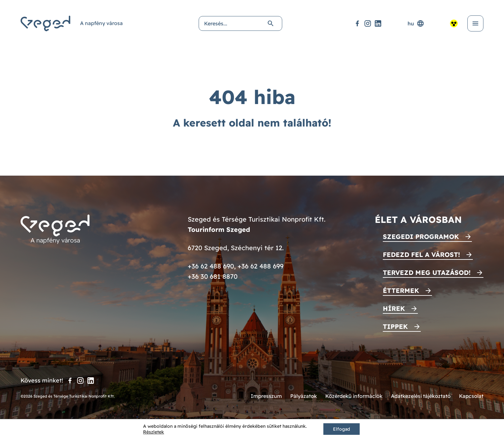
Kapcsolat (471, 396)
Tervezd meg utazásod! (427, 272)
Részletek (153, 432)
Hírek (394, 308)
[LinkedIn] (378, 23)
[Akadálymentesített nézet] (454, 23)
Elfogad (342, 429)
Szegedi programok (421, 237)
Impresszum (266, 396)
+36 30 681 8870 (213, 276)
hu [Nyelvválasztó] (416, 23)
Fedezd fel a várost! (421, 255)
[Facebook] (357, 23)
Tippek (395, 326)
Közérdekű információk (354, 396)
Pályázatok (304, 396)
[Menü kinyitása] (475, 23)
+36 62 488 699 (261, 266)
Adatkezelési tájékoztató (421, 396)
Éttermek (401, 290)
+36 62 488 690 (211, 266)
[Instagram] (368, 23)
